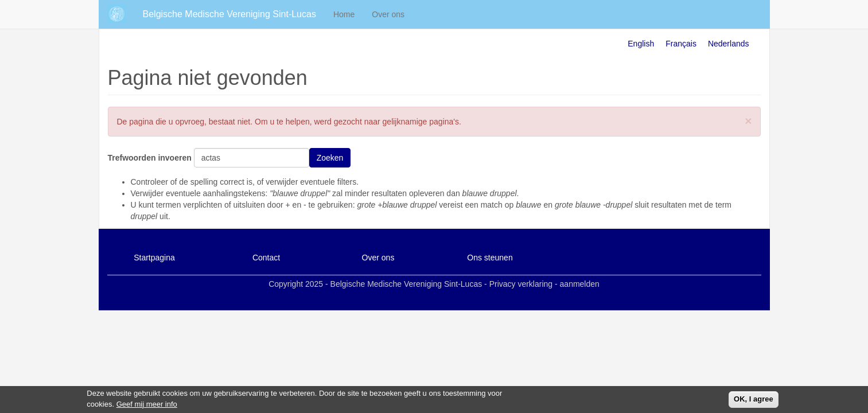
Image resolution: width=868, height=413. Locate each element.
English (641, 44)
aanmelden (580, 284)
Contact (266, 258)
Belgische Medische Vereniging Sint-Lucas (229, 14)
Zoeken (330, 158)
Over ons (388, 14)
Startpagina (154, 258)
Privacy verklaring (521, 284)
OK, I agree (754, 400)
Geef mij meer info (147, 405)
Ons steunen (490, 258)
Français (681, 44)
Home (344, 14)
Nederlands (729, 44)
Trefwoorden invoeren (150, 158)
